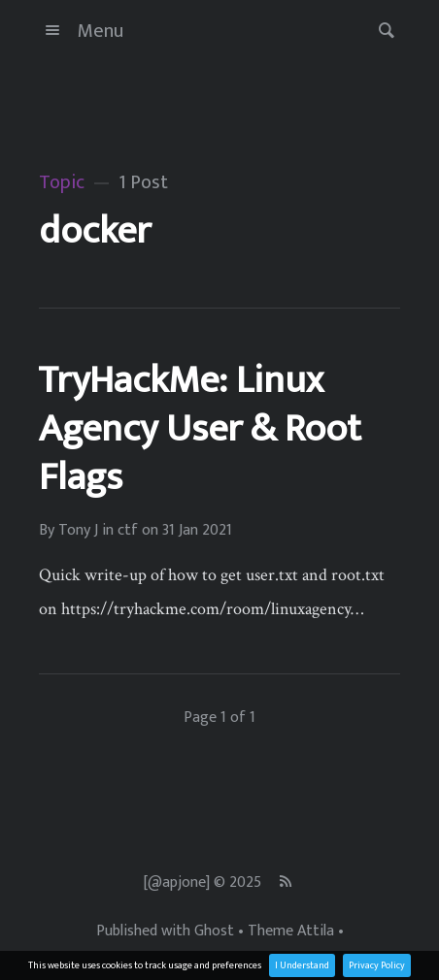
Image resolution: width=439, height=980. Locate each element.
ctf (128, 531)
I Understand (302, 965)
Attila (316, 931)
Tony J (78, 531)
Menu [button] (81, 31)
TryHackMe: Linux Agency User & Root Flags (200, 429)
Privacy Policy (377, 965)
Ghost (214, 931)
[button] (381, 31)
